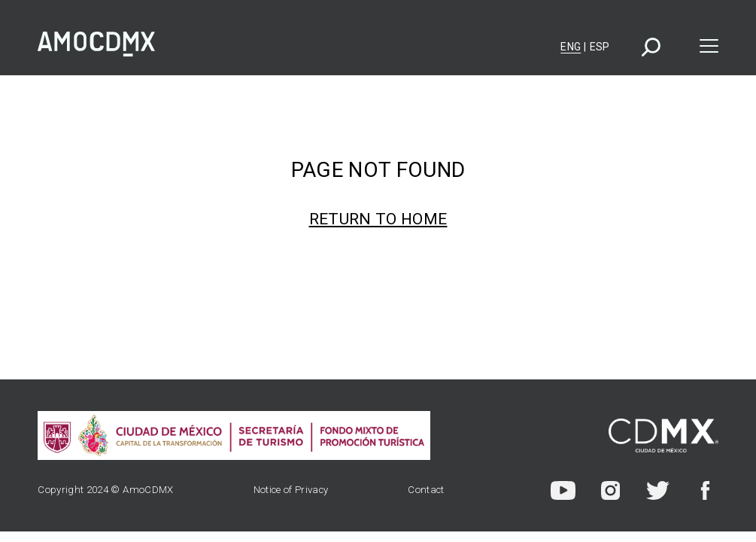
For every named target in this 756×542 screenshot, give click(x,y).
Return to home (378, 219)
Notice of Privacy (291, 490)
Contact (426, 490)
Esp (600, 47)
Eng (571, 47)
